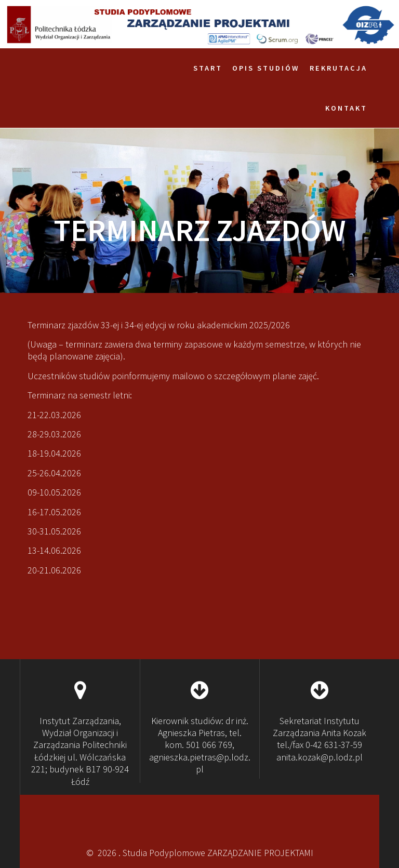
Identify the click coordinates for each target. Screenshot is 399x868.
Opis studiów (266, 68)
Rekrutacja (338, 68)
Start (208, 68)
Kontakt (346, 108)
